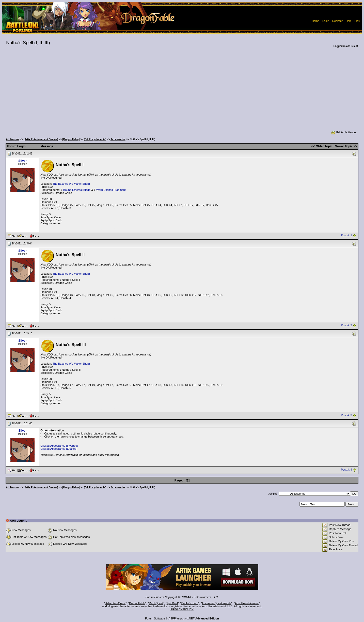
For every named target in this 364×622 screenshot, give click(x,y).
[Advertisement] (182, 92)
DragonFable (137, 603)
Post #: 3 (346, 415)
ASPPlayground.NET (181, 618)
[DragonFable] (71, 139)
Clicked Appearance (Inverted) (59, 446)
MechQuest (156, 603)
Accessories (118, 139)
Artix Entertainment (247, 603)
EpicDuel (172, 603)
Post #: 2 (346, 325)
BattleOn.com (190, 603)
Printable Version (344, 132)
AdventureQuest (116, 603)
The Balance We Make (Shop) (71, 184)
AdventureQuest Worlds (217, 603)
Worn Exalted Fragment (111, 190)
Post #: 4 (346, 470)
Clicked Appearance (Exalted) (59, 449)
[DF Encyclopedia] (95, 139)
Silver (22, 161)
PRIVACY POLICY (182, 609)
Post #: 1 (346, 236)
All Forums (12, 139)
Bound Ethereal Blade (77, 190)
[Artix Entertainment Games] (41, 139)
